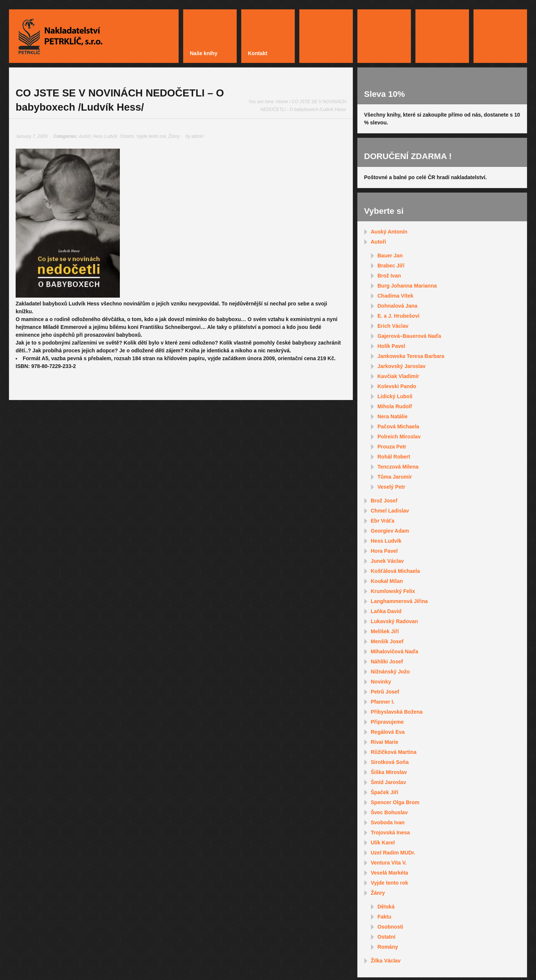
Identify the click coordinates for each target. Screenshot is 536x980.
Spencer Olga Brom (395, 802)
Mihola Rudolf (395, 406)
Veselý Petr (391, 487)
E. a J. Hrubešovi (398, 316)
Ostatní (127, 136)
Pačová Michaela (398, 426)
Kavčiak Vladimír (398, 376)
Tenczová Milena (398, 467)
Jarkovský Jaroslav (401, 366)
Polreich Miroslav (399, 437)
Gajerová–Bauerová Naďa (409, 336)
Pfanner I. (383, 702)
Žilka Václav (386, 961)
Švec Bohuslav (389, 812)
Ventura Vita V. (389, 863)
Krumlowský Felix (393, 591)
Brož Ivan (389, 276)
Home (282, 102)
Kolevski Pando (397, 386)
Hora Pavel (384, 551)
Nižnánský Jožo (390, 672)
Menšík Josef (387, 641)
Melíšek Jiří (385, 631)
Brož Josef (384, 501)
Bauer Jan (390, 256)
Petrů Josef (385, 692)
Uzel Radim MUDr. (393, 853)
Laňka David (386, 611)
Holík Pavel (391, 346)
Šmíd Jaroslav (388, 782)
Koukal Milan (387, 581)
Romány (388, 947)
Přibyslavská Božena (397, 712)
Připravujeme (387, 722)
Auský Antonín (389, 232)
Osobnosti (390, 927)
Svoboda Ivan (388, 822)
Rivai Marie (385, 742)
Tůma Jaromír (395, 477)
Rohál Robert (394, 457)
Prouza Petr (392, 447)
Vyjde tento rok (151, 136)
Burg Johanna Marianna (407, 286)
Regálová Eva (388, 732)
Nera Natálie (393, 416)
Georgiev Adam (390, 531)
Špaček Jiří (385, 792)
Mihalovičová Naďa (395, 651)
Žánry (174, 136)
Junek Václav (387, 561)
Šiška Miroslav (389, 772)
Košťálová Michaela (395, 571)
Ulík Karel (383, 843)
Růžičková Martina (394, 752)
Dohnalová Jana (397, 306)
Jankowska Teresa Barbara (411, 356)
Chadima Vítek (395, 296)
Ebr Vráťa (383, 521)
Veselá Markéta (389, 873)
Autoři (85, 136)
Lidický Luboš (395, 396)
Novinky (381, 682)
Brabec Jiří (391, 266)
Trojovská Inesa (390, 832)
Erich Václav (393, 326)
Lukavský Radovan (394, 621)
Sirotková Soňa (390, 762)
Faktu (384, 917)
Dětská (386, 907)
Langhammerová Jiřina (399, 601)
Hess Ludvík (105, 136)
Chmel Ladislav (390, 511)
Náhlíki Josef (387, 662)
